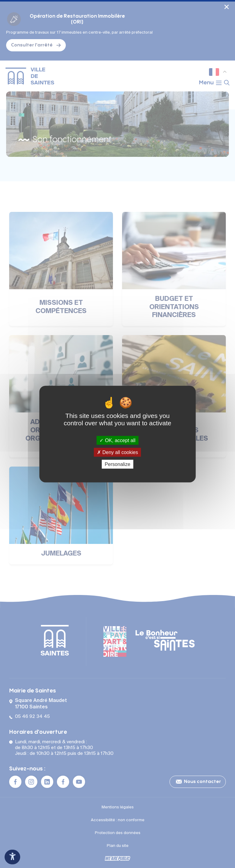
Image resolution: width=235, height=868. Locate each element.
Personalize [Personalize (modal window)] (117, 464)
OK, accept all (117, 440)
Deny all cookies (117, 452)
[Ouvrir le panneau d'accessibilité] (12, 857)
